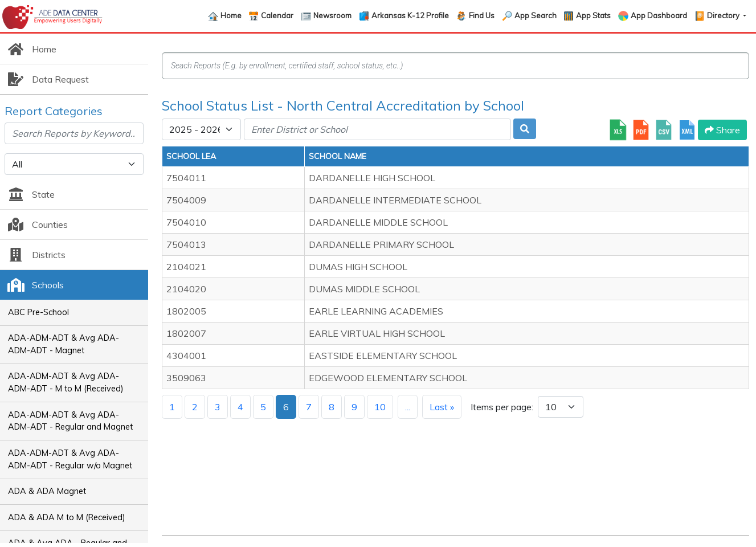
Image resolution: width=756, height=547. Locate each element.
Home (231, 15)
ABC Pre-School (38, 312)
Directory (724, 15)
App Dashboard (659, 15)
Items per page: (502, 407)
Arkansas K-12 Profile (410, 15)
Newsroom (332, 15)
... (408, 407)
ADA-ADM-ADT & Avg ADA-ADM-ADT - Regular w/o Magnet (70, 459)
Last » (442, 407)
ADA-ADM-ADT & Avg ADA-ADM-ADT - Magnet (64, 344)
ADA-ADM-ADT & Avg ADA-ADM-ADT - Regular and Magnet (70, 421)
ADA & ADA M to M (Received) (67, 517)
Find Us (482, 15)
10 (380, 407)
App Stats (593, 15)
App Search (536, 15)
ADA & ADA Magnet (47, 491)
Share (722, 130)
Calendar (277, 15)
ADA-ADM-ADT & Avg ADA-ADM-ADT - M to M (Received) (66, 382)
